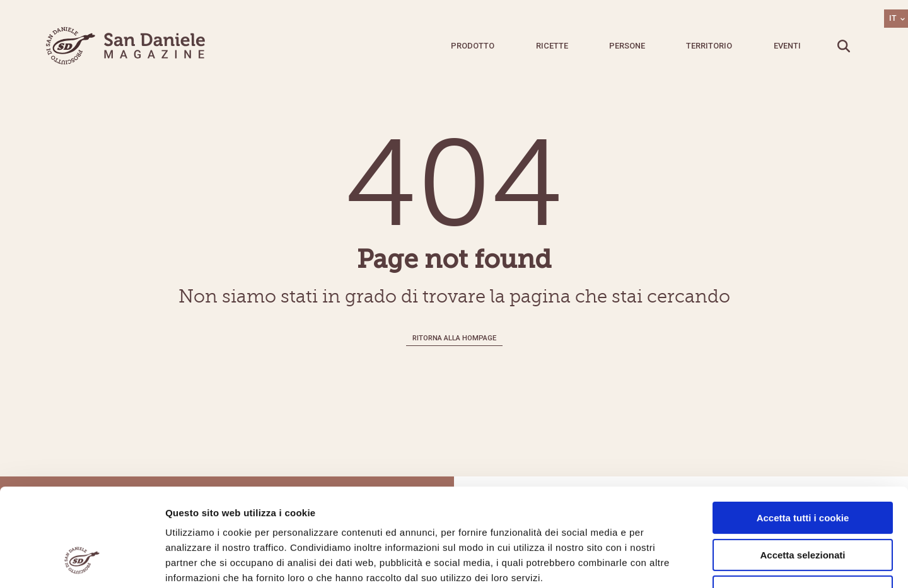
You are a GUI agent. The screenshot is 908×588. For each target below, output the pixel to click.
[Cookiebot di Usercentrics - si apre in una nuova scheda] (82, 563)
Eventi (787, 46)
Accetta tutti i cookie (803, 434)
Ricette (552, 46)
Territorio (709, 46)
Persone (627, 46)
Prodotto (473, 46)
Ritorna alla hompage (454, 338)
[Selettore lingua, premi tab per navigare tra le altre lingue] (896, 19)
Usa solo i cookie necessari (803, 508)
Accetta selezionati (802, 471)
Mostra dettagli (663, 563)
